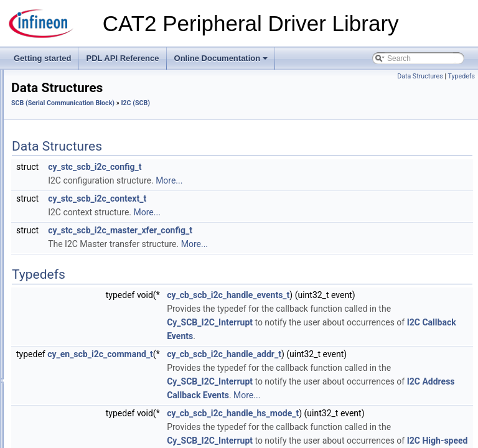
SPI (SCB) (58, 292)
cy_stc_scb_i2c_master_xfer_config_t (276, 230)
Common (56, 197)
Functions (67, 251)
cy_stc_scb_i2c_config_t (250, 167)
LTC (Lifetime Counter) (69, 114)
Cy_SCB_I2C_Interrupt (365, 350)
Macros (63, 238)
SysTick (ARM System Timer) (80, 429)
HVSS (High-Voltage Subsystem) (86, 73)
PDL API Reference (122, 58)
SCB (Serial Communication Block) (89, 183)
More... (325, 180)
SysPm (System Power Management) (93, 416)
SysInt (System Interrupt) (73, 388)
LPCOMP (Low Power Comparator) (90, 101)
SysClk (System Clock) (69, 361)
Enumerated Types (82, 279)
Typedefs (461, 76)
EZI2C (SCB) (63, 210)
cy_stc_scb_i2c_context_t (253, 198)
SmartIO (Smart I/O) (64, 334)
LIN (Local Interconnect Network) (86, 87)
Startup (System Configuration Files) (91, 347)
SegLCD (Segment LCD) (72, 320)
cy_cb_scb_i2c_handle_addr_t (380, 381)
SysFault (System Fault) (71, 375)
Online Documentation (222, 62)
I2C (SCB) (58, 224)
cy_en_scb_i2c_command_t (256, 381)
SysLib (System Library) (71, 402)
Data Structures (77, 265)
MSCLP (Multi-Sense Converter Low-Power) (104, 142)
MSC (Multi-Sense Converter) (80, 128)
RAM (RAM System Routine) (79, 156)
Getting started (42, 58)
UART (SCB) (62, 306)
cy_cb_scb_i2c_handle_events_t (384, 295)
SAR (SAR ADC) (59, 169)
